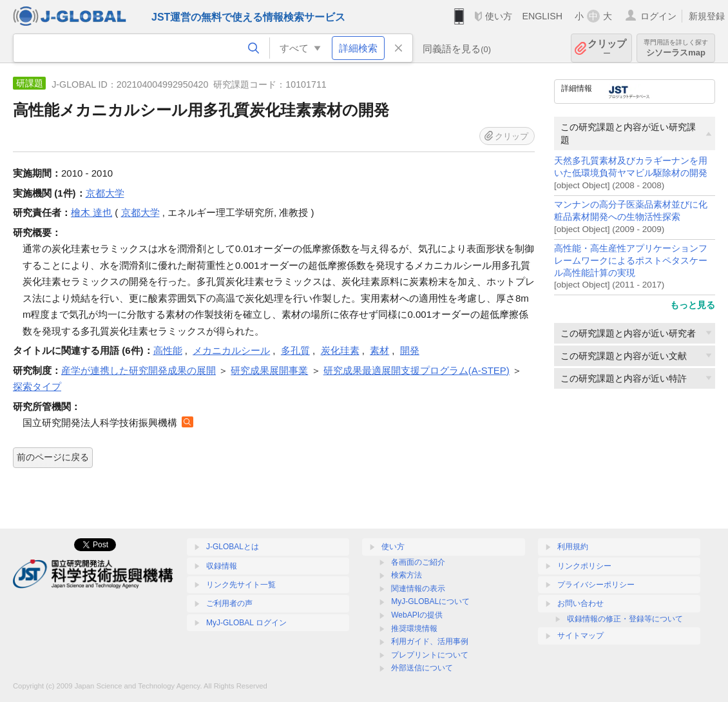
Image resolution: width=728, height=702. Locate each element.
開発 (410, 350)
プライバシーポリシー (596, 585)
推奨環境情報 (414, 629)
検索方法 (407, 575)
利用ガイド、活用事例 (430, 641)
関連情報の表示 (418, 589)
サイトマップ (580, 636)
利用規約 (573, 547)
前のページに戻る (53, 457)
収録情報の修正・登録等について (625, 619)
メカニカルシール (231, 350)
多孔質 (295, 350)
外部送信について (422, 668)
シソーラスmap (676, 48)
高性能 (168, 350)
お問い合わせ (580, 603)
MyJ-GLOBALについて (430, 601)
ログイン (658, 16)
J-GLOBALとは (233, 547)
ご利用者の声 (229, 603)
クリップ (607, 48)
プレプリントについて (430, 655)
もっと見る (693, 305)
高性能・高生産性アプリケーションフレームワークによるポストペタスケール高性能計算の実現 (631, 261)
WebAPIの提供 (417, 615)
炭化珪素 (340, 350)
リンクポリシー (584, 566)
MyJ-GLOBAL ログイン (246, 623)
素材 (379, 350)
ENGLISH (542, 16)
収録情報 (222, 566)
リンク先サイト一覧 (241, 585)
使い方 (499, 16)
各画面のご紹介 (418, 562)
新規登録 (707, 16)
